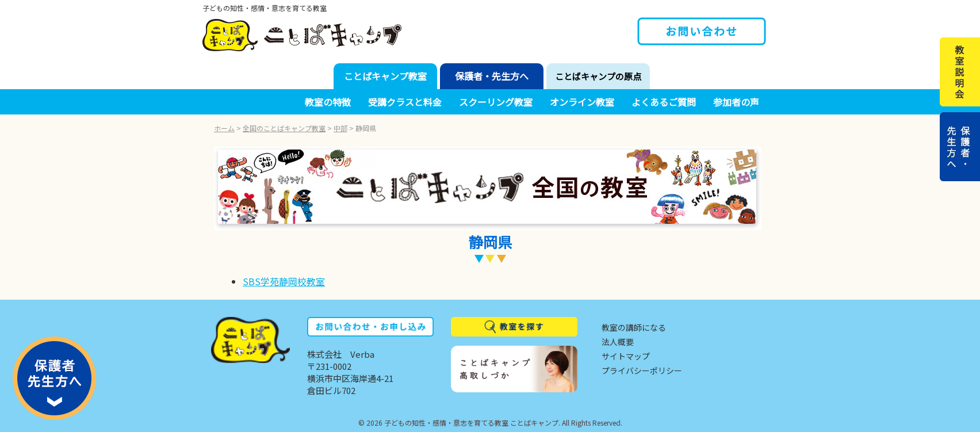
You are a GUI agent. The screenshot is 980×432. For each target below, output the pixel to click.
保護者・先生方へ (492, 76)
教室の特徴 (328, 102)
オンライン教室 (582, 102)
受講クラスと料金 (405, 102)
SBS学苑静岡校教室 (284, 281)
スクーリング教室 (496, 102)
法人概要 (618, 342)
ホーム (224, 128)
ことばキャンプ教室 (385, 76)
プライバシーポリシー (642, 370)
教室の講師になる (634, 327)
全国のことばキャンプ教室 (284, 128)
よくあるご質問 (664, 102)
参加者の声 (736, 102)
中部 (340, 128)
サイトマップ (626, 356)
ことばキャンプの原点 (598, 76)
